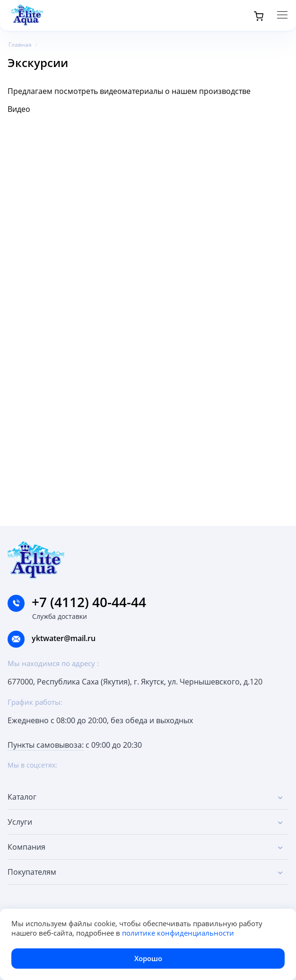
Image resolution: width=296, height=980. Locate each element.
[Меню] (282, 15)
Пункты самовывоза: (46, 745)
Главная (20, 45)
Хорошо (148, 958)
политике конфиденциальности (178, 933)
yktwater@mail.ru (64, 638)
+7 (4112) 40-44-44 (77, 602)
